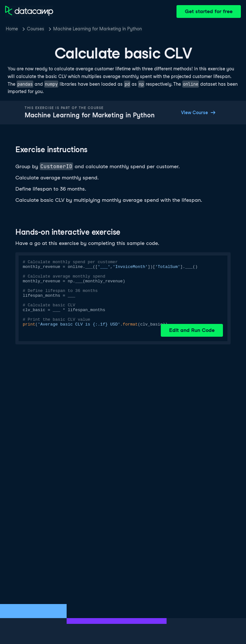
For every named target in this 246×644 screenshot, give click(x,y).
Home (12, 29)
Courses (36, 29)
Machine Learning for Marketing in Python (98, 29)
